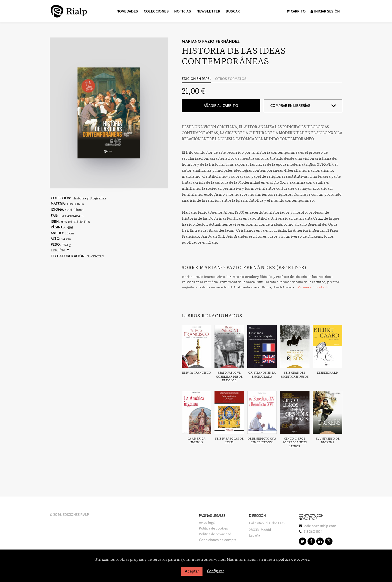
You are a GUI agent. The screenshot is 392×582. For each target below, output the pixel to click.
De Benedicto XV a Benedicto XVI (262, 440)
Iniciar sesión (325, 11)
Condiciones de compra (218, 540)
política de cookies (294, 560)
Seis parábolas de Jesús (229, 440)
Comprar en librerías (290, 106)
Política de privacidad (215, 534)
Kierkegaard (327, 372)
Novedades (127, 11)
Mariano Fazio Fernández (211, 41)
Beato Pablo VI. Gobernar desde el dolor (229, 376)
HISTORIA (76, 204)
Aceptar (192, 571)
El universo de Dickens (327, 440)
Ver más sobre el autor (314, 287)
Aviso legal (207, 523)
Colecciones (156, 11)
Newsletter (208, 11)
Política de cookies (213, 528)
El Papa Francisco (196, 372)
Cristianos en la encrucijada (262, 374)
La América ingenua (196, 440)
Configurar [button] (215, 571)
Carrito (296, 11)
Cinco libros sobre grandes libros (295, 442)
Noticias (183, 11)
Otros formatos (231, 79)
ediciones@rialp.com (320, 526)
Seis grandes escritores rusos (295, 374)
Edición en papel (196, 79)
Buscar (233, 11)
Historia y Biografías (89, 198)
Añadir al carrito (221, 106)
